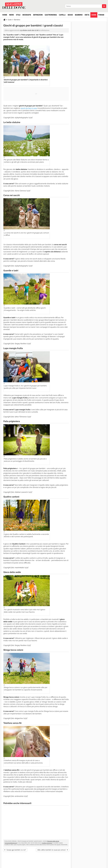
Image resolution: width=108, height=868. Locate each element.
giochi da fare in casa (29, 108)
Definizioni (38, 15)
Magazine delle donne (53, 841)
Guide (94, 15)
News (11, 15)
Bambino (79, 15)
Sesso (70, 15)
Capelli (62, 15)
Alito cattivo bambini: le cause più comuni (51, 850)
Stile (18, 15)
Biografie (27, 15)
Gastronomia (51, 15)
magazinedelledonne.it (11, 843)
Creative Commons (47, 843)
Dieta (87, 15)
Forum (101, 15)
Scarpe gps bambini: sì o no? (16, 850)
